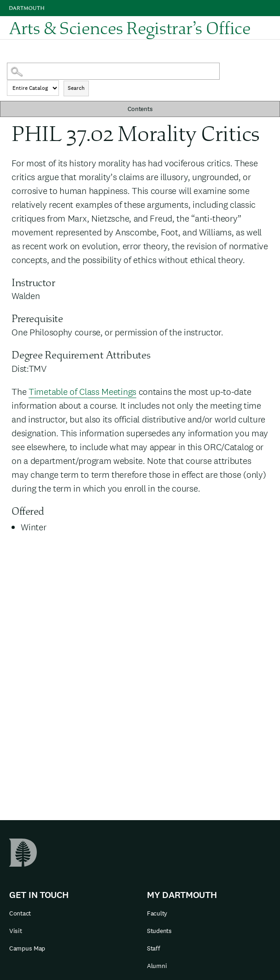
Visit (16, 931)
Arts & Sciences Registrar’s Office (130, 28)
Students (159, 931)
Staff (154, 948)
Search (76, 88)
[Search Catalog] (113, 71)
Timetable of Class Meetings (82, 392)
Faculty (157, 913)
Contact (20, 913)
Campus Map (27, 948)
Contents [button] (140, 109)
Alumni (157, 966)
